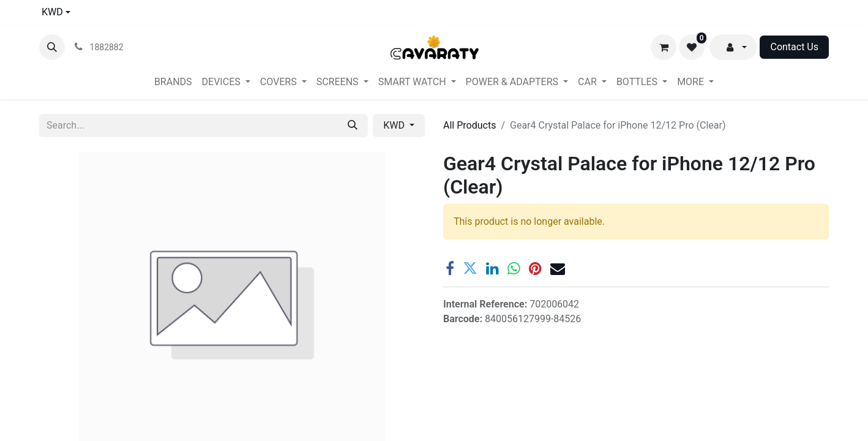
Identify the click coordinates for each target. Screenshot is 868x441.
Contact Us (794, 47)
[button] (52, 47)
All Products (470, 125)
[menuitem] (173, 82)
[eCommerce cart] (664, 47)
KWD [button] (395, 125)
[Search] (353, 126)
